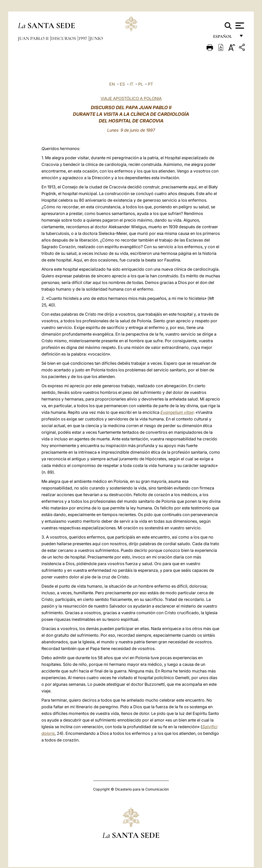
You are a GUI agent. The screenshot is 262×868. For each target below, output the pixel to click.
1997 (83, 38)
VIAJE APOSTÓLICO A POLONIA (131, 98)
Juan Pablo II (34, 38)
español (225, 38)
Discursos (64, 38)
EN (112, 84)
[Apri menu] (239, 26)
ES (122, 84)
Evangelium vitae (177, 412)
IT (132, 84)
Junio (96, 38)
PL (141, 84)
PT (150, 84)
